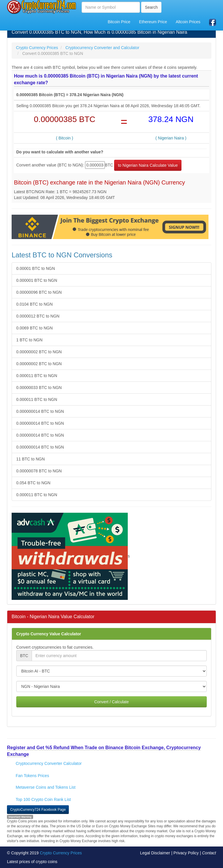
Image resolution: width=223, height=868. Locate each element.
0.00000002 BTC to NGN (39, 352)
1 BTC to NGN (29, 340)
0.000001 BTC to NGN (37, 280)
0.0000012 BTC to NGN (38, 316)
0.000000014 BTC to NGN (40, 411)
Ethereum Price (153, 22)
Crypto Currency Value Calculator (49, 634)
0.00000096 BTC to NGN (39, 292)
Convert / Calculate (111, 702)
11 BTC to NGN (30, 459)
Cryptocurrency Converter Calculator (49, 763)
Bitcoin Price (119, 22)
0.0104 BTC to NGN (34, 304)
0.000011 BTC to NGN (37, 376)
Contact (209, 853)
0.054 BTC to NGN (33, 483)
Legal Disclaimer (155, 853)
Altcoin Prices (188, 22)
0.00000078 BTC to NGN (39, 471)
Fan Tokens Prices (32, 776)
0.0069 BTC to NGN (34, 328)
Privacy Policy (186, 853)
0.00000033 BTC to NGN (39, 388)
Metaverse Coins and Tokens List (46, 787)
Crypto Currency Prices (61, 853)
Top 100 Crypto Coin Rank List (43, 799)
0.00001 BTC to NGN (36, 268)
